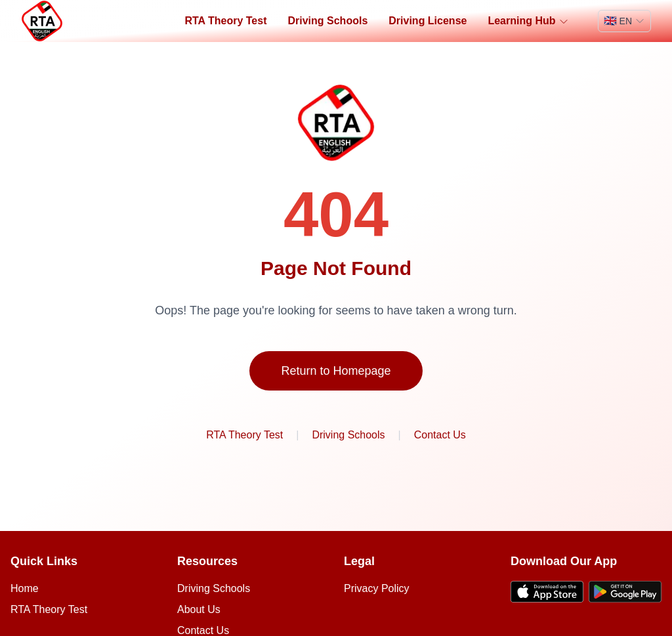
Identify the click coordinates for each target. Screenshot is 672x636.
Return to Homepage (336, 371)
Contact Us (440, 435)
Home (25, 588)
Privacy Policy (377, 588)
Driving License (428, 21)
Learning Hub (528, 21)
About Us (199, 609)
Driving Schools (327, 21)
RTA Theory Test (225, 21)
